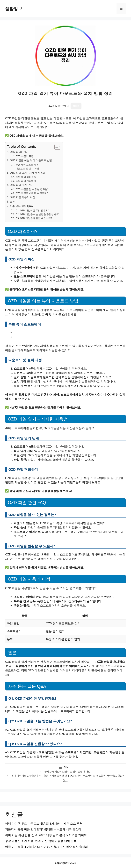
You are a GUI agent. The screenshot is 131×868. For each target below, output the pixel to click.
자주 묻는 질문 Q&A (21, 206)
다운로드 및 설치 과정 (27, 168)
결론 (12, 202)
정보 (66, 767)
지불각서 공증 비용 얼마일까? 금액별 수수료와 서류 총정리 (43, 829)
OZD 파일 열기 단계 (26, 177)
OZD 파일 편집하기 (26, 181)
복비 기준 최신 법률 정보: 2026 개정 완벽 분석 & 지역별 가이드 (46, 835)
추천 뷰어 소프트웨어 (27, 165)
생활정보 (14, 9)
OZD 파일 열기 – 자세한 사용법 (28, 173)
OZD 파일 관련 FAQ (21, 185)
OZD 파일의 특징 (25, 156)
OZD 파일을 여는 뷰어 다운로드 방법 (31, 160)
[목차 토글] (56, 147)
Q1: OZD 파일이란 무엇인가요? (32, 210)
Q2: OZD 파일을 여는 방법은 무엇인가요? (37, 214)
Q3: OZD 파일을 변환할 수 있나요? (34, 218)
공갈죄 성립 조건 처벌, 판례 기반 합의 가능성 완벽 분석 (41, 841)
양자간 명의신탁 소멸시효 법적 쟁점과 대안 (67, 771)
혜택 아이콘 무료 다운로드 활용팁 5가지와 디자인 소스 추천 (44, 823)
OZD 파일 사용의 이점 (22, 197)
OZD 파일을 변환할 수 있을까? (32, 193)
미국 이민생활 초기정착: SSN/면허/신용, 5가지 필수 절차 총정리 (46, 847)
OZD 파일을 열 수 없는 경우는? (32, 189)
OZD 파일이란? (19, 152)
